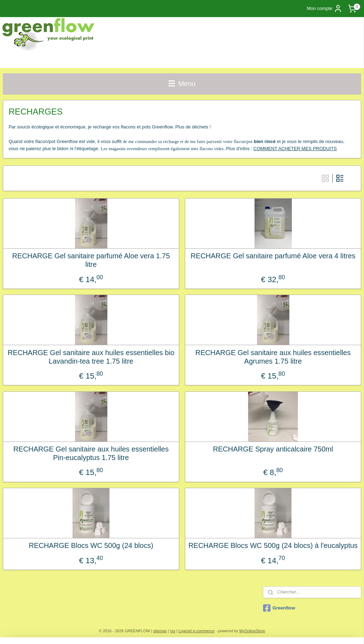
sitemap (160, 631)
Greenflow (279, 608)
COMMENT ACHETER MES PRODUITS (295, 149)
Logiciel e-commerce (196, 631)
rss (173, 631)
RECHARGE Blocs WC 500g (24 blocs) (91, 545)
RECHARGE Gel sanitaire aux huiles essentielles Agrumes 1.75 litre (273, 357)
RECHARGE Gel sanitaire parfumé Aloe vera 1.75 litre (91, 260)
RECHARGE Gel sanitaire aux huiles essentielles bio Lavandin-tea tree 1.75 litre (91, 357)
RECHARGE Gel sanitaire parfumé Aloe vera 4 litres (273, 256)
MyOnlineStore (252, 631)
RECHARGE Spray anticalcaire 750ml (273, 449)
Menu (182, 84)
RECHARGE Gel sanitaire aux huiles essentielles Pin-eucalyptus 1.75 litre (91, 453)
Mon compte (325, 9)
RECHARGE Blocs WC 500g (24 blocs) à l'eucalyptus (273, 545)
